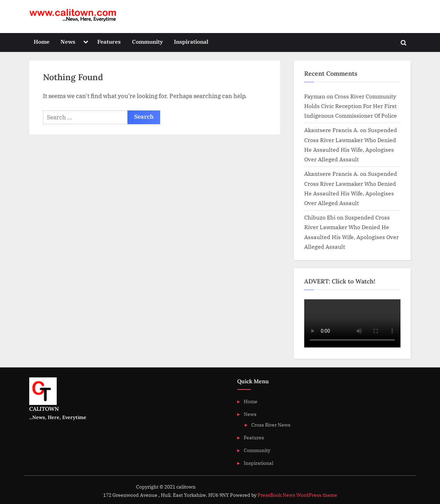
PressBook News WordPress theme (297, 495)
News (68, 41)
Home (42, 41)
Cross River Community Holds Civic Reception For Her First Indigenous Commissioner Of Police (351, 106)
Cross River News (271, 425)
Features (109, 41)
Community (147, 41)
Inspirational (191, 41)
